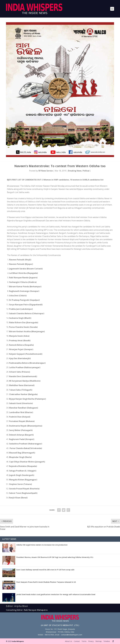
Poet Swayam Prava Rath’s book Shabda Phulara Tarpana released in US (46, 582)
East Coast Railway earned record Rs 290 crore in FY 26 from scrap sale (45, 570)
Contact (77, 641)
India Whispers (18, 641)
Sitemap (98, 641)
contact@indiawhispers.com (72, 635)
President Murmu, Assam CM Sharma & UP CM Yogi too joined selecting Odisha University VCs (55, 557)
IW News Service (46, 171)
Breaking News (75, 171)
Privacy (91, 641)
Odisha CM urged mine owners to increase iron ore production (42, 545)
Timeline (107, 641)
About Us (69, 641)
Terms (84, 641)
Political (86, 171)
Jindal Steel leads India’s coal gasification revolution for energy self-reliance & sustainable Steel (56, 594)
